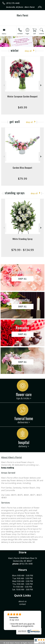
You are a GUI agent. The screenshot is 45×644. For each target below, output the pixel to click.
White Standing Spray (22, 239)
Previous (4, 85)
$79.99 (22, 179)
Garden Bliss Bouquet (22, 168)
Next (41, 85)
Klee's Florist (22, 15)
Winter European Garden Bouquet (22, 96)
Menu (4, 34)
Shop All (28, 51)
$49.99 (22, 107)
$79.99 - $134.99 (23, 250)
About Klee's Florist (12, 457)
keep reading (8, 468)
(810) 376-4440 (13, 3)
